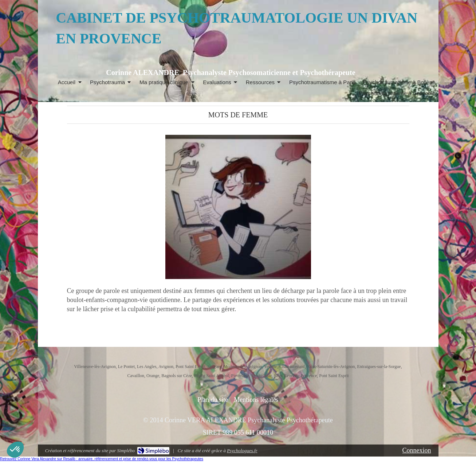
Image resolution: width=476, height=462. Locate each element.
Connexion (417, 450)
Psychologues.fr (242, 451)
